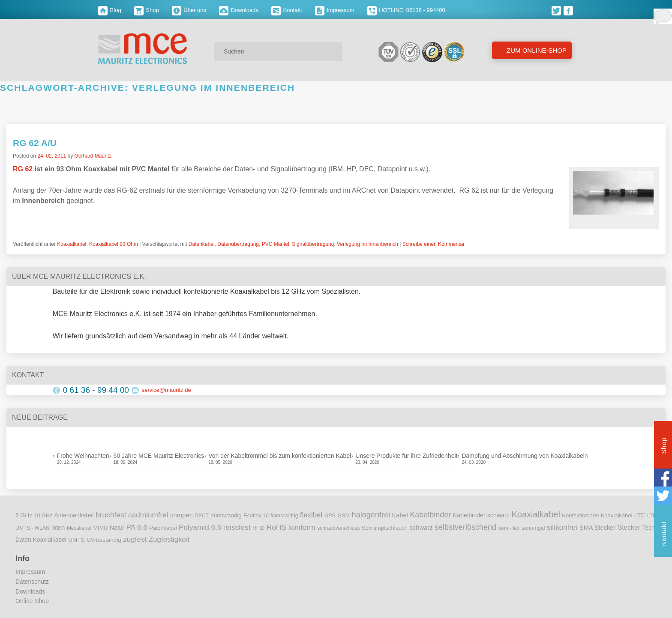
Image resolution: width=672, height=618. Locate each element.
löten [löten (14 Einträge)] (58, 528)
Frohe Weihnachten (83, 456)
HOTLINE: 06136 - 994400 (406, 10)
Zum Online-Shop (536, 50)
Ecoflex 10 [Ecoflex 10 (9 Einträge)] (256, 516)
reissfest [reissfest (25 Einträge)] (237, 527)
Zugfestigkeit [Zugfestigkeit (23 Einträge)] (169, 539)
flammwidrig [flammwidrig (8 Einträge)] (284, 516)
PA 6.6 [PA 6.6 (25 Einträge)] (137, 527)
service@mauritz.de (166, 390)
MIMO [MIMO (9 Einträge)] (101, 528)
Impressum (335, 10)
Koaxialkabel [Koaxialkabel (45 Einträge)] (535, 514)
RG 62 (23, 169)
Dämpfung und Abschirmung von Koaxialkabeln (525, 456)
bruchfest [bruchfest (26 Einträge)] (111, 515)
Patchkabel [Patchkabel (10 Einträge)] (163, 528)
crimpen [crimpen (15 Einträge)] (181, 515)
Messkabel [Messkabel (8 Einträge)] (79, 528)
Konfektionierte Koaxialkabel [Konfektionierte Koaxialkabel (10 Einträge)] (597, 515)
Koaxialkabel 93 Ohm (114, 244)
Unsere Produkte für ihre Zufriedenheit (406, 456)
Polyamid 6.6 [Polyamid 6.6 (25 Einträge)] (200, 527)
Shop (147, 10)
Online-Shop (32, 601)
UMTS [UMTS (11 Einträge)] (76, 540)
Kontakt (287, 10)
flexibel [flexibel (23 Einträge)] (311, 515)
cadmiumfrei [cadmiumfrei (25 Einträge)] (148, 515)
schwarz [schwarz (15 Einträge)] (421, 528)
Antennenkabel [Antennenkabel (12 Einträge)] (74, 515)
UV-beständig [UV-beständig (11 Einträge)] (104, 540)
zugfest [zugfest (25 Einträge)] (135, 539)
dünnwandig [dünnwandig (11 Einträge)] (226, 515)
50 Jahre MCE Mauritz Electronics (159, 456)
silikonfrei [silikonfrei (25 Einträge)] (562, 527)
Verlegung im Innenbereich (367, 244)
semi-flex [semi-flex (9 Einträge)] (509, 528)
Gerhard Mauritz (93, 156)
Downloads (239, 10)
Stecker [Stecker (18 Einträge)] (629, 527)
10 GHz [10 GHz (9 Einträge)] (43, 516)
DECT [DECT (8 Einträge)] (202, 516)
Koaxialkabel (72, 244)
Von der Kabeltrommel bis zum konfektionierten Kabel (280, 456)
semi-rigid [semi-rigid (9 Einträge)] (533, 528)
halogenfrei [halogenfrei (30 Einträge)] (371, 515)
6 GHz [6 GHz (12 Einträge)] (24, 515)
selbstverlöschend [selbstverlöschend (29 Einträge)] (465, 527)
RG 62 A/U (35, 143)
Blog (110, 10)
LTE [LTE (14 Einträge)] (640, 515)
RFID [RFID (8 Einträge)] (258, 528)
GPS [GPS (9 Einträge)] (330, 516)
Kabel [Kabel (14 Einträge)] (400, 515)
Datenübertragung (238, 244)
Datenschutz (32, 582)
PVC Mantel (276, 244)
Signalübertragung (313, 244)
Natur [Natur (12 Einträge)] (117, 528)
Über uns (189, 10)
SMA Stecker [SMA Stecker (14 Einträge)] (597, 528)
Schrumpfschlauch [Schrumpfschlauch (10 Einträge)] (385, 528)
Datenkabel (202, 244)
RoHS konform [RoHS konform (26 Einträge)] (291, 527)
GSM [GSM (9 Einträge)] (344, 516)
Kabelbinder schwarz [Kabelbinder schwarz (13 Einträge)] (481, 515)
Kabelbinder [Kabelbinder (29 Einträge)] (430, 515)
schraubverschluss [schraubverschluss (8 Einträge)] (338, 528)
